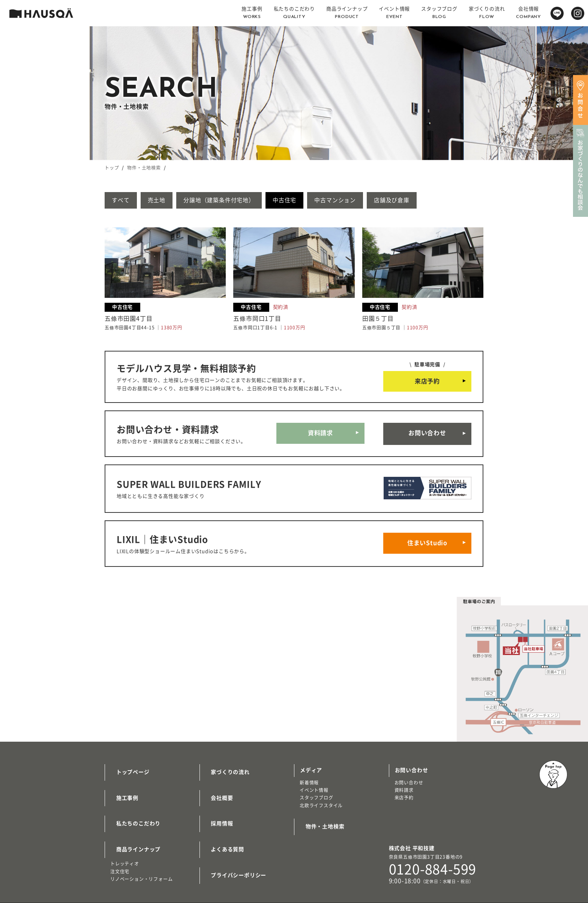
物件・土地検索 (144, 168)
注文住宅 (120, 847)
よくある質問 (222, 828)
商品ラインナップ (133, 828)
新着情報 (309, 774)
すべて (123, 201)
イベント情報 (314, 781)
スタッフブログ (316, 789)
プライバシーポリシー (233, 850)
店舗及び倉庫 (428, 201)
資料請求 (320, 434)
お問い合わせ (427, 434)
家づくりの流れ (225, 762)
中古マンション (365, 201)
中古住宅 (307, 201)
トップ (112, 168)
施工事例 (122, 784)
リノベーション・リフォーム (141, 855)
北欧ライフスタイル (321, 797)
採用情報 (217, 805)
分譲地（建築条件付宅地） (235, 201)
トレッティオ (125, 840)
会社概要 (217, 784)
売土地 (165, 201)
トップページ (127, 762)
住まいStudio (427, 536)
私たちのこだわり (133, 805)
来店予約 (427, 383)
